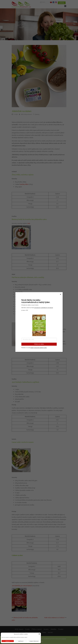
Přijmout (8, 641)
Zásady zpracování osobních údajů (39, 348)
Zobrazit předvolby (34, 641)
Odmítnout (21, 641)
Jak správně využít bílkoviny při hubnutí (44, 308)
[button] (39, 634)
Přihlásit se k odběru (39, 344)
